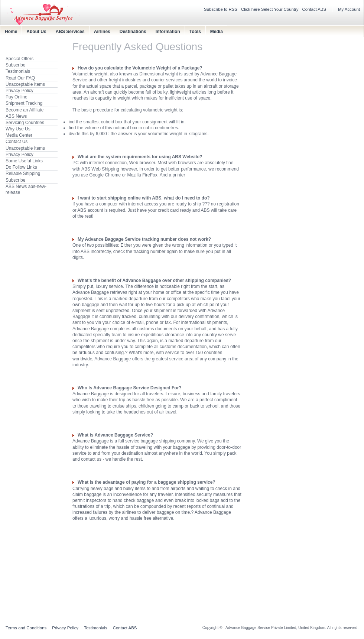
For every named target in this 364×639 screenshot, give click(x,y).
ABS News (16, 116)
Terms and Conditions (26, 628)
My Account (349, 9)
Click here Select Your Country (270, 9)
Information (168, 32)
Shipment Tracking (24, 103)
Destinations (133, 32)
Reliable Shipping (23, 173)
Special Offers (19, 59)
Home (11, 32)
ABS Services (70, 32)
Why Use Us (18, 129)
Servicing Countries (25, 123)
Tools (195, 32)
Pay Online (17, 97)
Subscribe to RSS (221, 9)
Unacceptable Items (25, 84)
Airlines (102, 32)
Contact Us (17, 142)
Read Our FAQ (20, 78)
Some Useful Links (24, 161)
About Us (36, 32)
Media (217, 32)
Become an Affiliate (25, 110)
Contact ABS (314, 9)
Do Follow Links (21, 167)
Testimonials (18, 71)
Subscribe (15, 65)
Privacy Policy (19, 91)
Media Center (19, 135)
